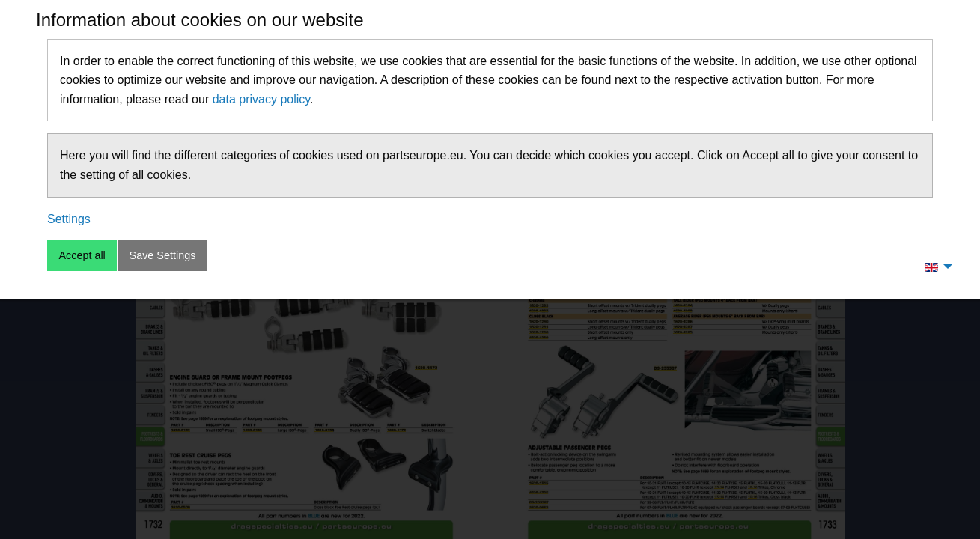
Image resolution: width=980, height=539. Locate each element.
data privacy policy (261, 99)
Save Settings (163, 255)
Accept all (82, 255)
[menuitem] (934, 267)
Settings (69, 219)
